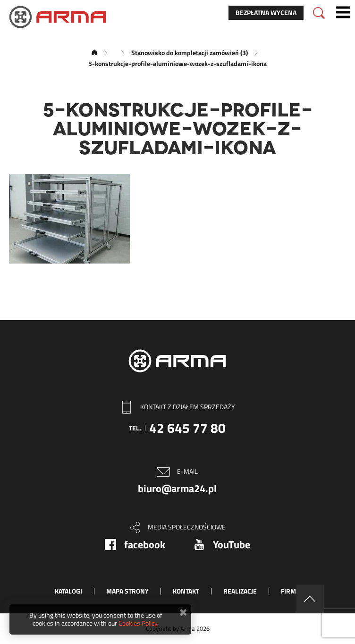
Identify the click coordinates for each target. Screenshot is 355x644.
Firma (290, 591)
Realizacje (240, 591)
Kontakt (186, 591)
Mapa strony (127, 591)
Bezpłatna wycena (266, 12)
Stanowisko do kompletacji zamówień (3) (190, 53)
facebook (145, 545)
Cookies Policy (138, 623)
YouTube (232, 545)
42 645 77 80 (187, 428)
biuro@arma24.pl (177, 488)
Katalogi (68, 591)
